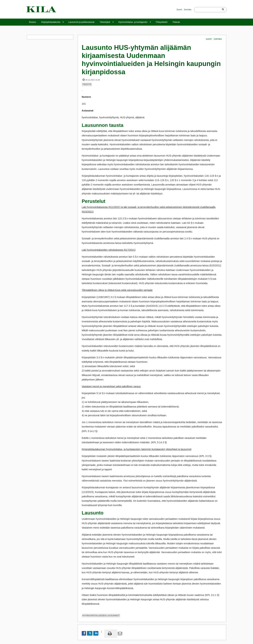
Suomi (179, 9)
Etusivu (33, 22)
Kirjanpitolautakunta (51, 22)
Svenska (188, 9)
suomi (209, 39)
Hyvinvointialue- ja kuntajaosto (133, 22)
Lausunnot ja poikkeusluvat (81, 22)
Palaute (176, 22)
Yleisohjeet (105, 22)
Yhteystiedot (161, 22)
